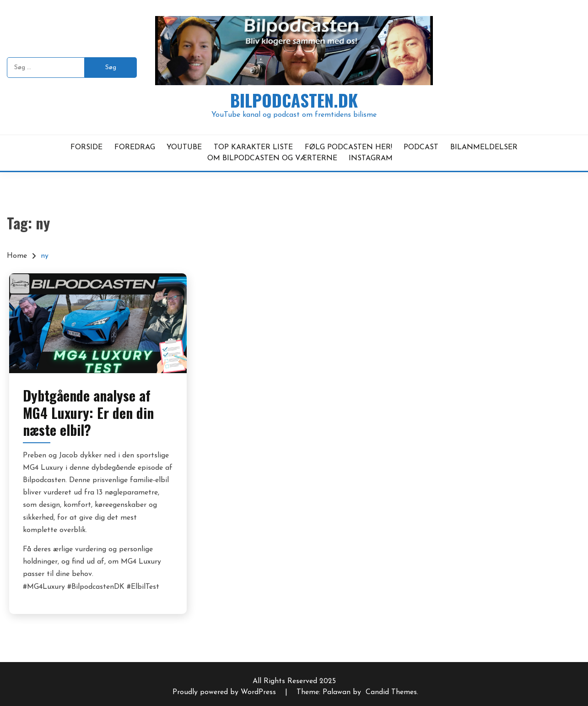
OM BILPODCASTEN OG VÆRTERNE (272, 158)
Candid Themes (391, 692)
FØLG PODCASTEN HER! (348, 147)
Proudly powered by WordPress (225, 692)
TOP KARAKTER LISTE (253, 147)
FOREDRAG (135, 147)
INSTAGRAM (371, 158)
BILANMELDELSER (484, 147)
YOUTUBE (184, 147)
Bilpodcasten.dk (294, 100)
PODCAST (421, 147)
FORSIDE (86, 147)
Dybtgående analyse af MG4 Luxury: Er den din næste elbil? (88, 413)
